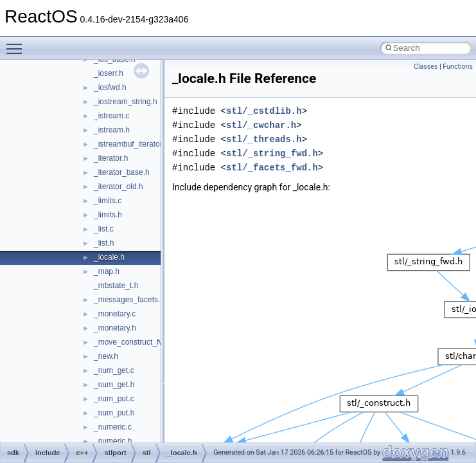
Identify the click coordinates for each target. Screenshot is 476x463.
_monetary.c (115, 314)
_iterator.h (111, 158)
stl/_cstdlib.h (264, 111)
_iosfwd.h (110, 87)
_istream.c (111, 116)
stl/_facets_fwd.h (272, 168)
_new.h (106, 356)
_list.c (104, 229)
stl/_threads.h (264, 139)
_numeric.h (113, 441)
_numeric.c (113, 427)
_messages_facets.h (129, 300)
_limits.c (108, 201)
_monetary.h (115, 328)
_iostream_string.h (126, 102)
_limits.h (108, 215)
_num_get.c (114, 370)
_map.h (107, 271)
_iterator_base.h (122, 172)
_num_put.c (114, 399)
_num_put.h (114, 413)
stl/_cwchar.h (261, 125)
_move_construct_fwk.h (134, 342)
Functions (458, 67)
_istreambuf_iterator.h (131, 144)
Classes (426, 67)
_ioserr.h (109, 73)
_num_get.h (114, 385)
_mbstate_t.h (116, 286)
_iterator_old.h (119, 186)
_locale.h (109, 257)
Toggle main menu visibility (17, 43)
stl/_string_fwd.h (272, 153)
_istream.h (112, 130)
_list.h (104, 243)
